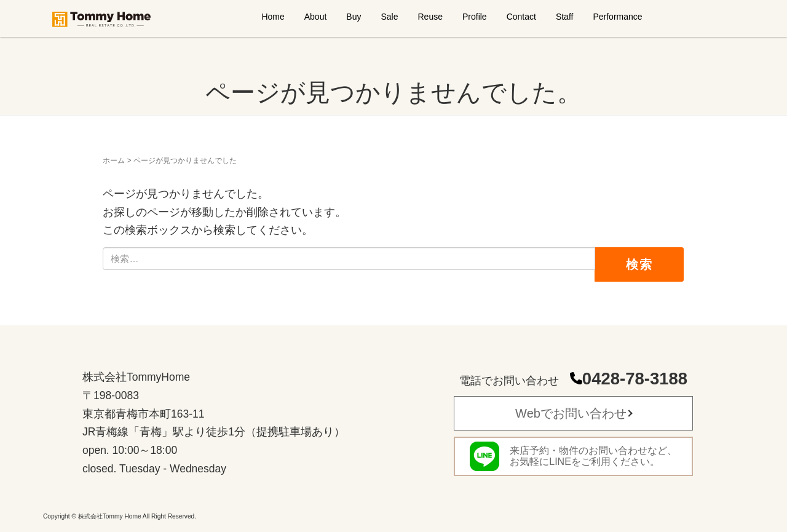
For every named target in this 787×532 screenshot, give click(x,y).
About (316, 17)
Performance (617, 17)
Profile (475, 17)
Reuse (430, 17)
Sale (389, 17)
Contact (521, 17)
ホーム (114, 161)
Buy (354, 17)
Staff (565, 17)
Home (273, 17)
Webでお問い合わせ (571, 413)
